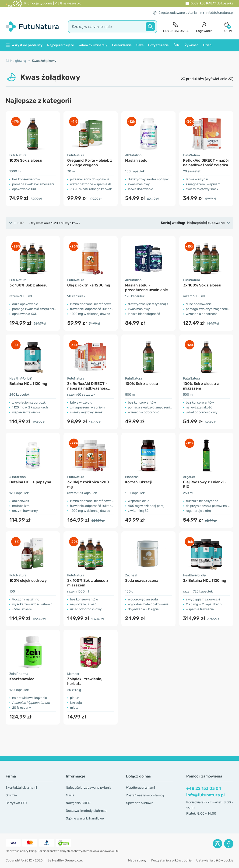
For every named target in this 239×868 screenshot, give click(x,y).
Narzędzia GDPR (78, 803)
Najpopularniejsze (61, 45)
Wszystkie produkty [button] (24, 45)
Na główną (16, 61)
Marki (70, 795)
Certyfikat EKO (16, 803)
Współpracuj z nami (140, 788)
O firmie (11, 795)
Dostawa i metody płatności (86, 811)
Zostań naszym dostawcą (145, 795)
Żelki (177, 45)
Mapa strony (137, 860)
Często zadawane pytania (175, 13)
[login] (204, 27)
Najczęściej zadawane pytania (89, 788)
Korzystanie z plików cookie (171, 860)
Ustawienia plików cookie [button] (215, 860)
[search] (112, 27)
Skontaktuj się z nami (21, 788)
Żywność (192, 45)
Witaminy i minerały (93, 45)
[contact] (176, 27)
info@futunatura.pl (217, 13)
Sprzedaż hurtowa (140, 803)
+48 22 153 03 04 (204, 788)
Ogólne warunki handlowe (85, 818)
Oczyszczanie (158, 45)
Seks (140, 45)
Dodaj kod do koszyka (212, 3)
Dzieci (208, 45)
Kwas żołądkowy (44, 61)
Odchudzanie (122, 45)
